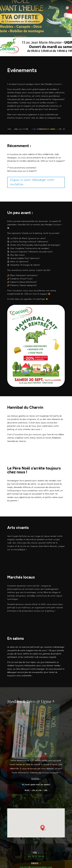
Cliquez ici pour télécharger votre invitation (32, 182)
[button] (43, 828)
